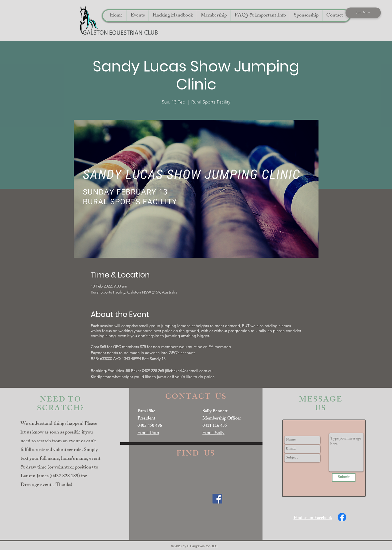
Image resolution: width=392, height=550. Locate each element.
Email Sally (213, 432)
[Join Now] (363, 13)
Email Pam (148, 432)
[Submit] (344, 478)
